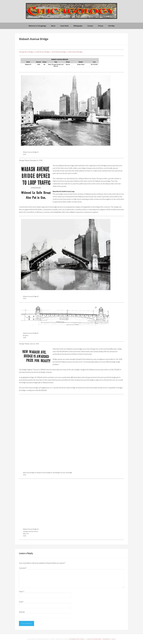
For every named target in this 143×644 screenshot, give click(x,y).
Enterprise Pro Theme (77, 639)
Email (21, 602)
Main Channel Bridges (75, 52)
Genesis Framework (94, 639)
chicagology (71, 13)
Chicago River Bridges (26, 52)
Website (22, 612)
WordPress (106, 639)
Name (22, 591)
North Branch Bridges (59, 52)
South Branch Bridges (43, 52)
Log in (114, 639)
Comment (23, 568)
